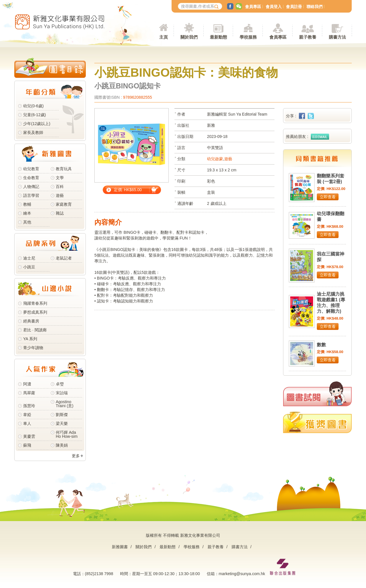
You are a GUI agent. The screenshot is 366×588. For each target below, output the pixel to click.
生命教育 (31, 178)
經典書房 (31, 321)
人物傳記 (31, 187)
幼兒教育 (31, 169)
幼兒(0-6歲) (33, 106)
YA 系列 (30, 339)
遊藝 (60, 195)
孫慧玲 (29, 406)
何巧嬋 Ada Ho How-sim (67, 434)
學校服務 (248, 37)
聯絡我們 (315, 7)
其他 (27, 222)
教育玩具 (64, 169)
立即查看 (328, 197)
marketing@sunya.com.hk (242, 574)
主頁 (164, 37)
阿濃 (27, 384)
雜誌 (60, 213)
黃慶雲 (29, 436)
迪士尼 (29, 258)
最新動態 (168, 547)
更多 (76, 456)
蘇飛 (27, 445)
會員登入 (274, 7)
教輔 (27, 204)
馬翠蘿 (29, 393)
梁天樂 (62, 423)
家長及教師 (33, 132)
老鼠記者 (64, 258)
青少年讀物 (33, 348)
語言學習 (31, 195)
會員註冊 (294, 7)
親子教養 (216, 547)
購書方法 (240, 547)
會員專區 (253, 7)
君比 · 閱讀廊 (35, 330)
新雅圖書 (120, 547)
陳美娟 (62, 445)
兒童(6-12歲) (36, 115)
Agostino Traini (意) (65, 404)
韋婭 (27, 415)
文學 (60, 178)
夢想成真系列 (35, 312)
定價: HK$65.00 (128, 190)
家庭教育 (64, 204)
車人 (27, 423)
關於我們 (144, 547)
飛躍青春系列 (35, 303)
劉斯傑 (62, 415)
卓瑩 (60, 384)
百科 (60, 187)
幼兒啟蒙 (215, 159)
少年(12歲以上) (37, 124)
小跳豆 (29, 267)
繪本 (27, 213)
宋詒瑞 (62, 393)
